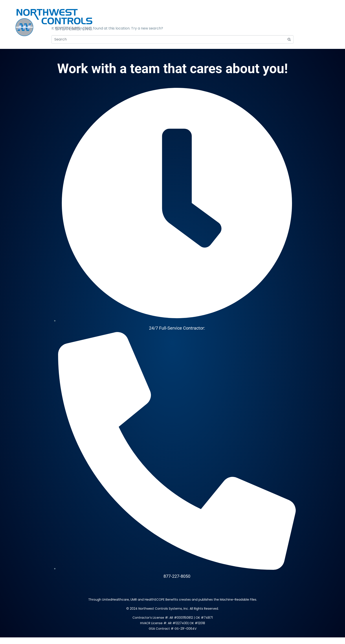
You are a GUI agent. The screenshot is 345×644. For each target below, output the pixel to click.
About (216, 23)
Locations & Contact (255, 23)
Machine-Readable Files (238, 600)
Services (192, 23)
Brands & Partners (306, 23)
